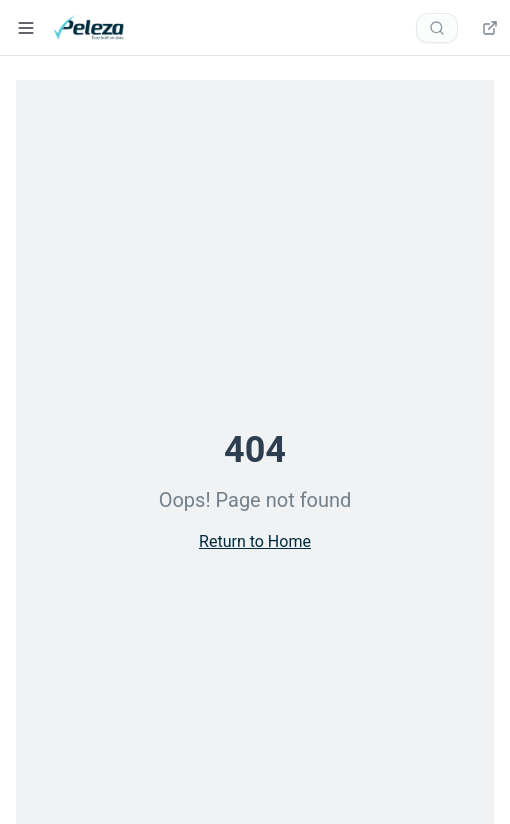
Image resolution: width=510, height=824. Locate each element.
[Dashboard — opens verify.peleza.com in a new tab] (488, 28)
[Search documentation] (437, 28)
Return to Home (255, 541)
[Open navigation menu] (26, 28)
